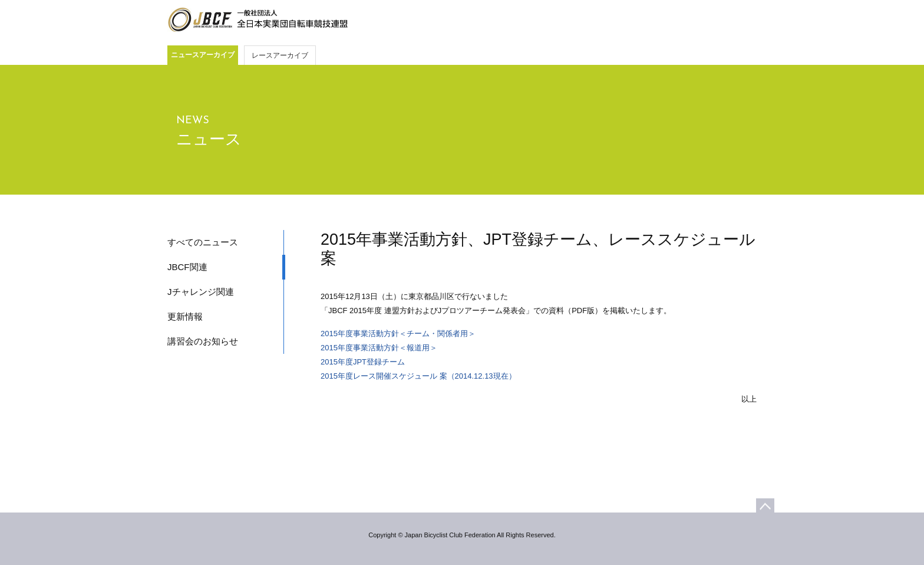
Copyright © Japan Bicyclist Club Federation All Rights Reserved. (462, 535)
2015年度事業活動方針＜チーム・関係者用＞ (398, 334)
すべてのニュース (203, 242)
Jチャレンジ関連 (201, 292)
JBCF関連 (187, 267)
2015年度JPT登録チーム (363, 362)
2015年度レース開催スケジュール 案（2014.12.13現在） (418, 376)
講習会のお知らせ (203, 341)
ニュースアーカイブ (203, 55)
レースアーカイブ (280, 55)
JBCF (258, 20)
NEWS (193, 121)
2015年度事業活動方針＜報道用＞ (379, 348)
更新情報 (185, 316)
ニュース (209, 139)
